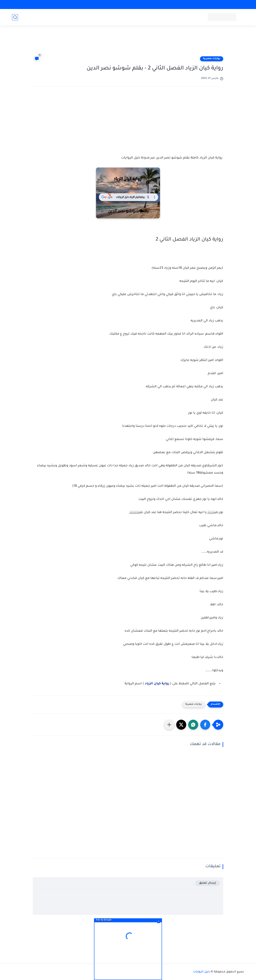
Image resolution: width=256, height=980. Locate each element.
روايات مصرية (212, 59)
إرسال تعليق (207, 883)
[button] (205, 725)
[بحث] (15, 17)
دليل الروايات (202, 972)
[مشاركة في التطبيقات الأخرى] (169, 725)
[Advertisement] (128, 42)
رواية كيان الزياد (157, 684)
